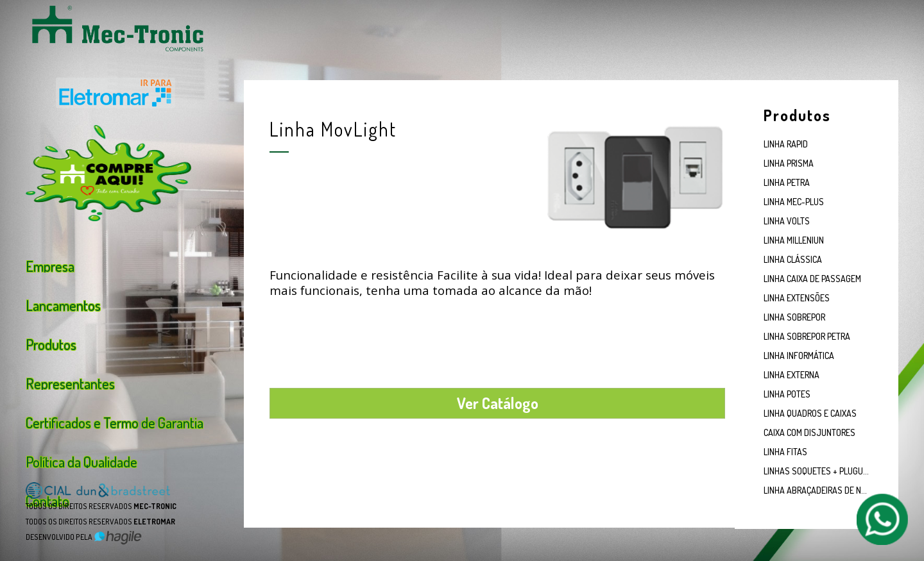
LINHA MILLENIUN (794, 240)
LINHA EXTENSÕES (797, 298)
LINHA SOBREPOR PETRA (807, 336)
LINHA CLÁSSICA (793, 259)
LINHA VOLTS (787, 221)
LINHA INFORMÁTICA (799, 356)
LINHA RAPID (786, 144)
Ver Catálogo (498, 403)
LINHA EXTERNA (791, 375)
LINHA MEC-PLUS (794, 202)
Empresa (50, 265)
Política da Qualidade (81, 460)
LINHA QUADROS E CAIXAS (810, 413)
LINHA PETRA (787, 182)
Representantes (70, 382)
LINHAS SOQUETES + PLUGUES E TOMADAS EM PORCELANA (817, 471)
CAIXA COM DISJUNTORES (809, 432)
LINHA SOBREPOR (794, 317)
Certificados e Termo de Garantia (115, 421)
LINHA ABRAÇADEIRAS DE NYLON (817, 490)
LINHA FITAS (785, 452)
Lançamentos (63, 304)
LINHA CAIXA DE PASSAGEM (812, 279)
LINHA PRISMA (789, 163)
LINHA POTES (787, 394)
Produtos (51, 343)
